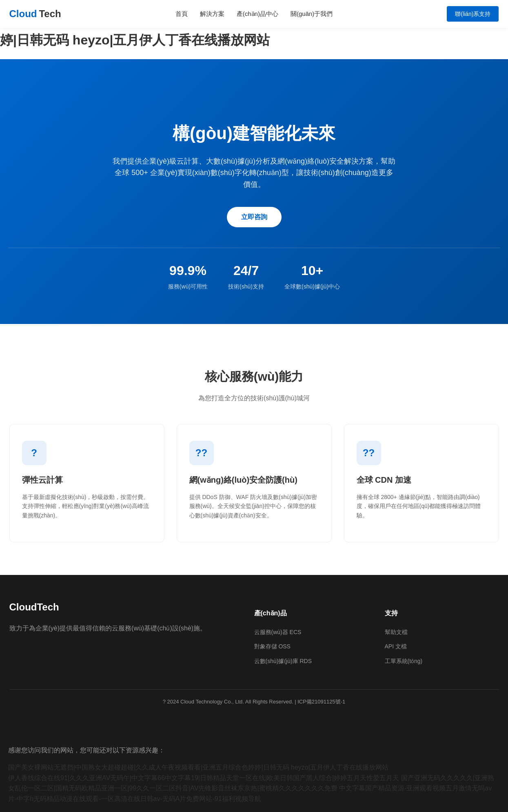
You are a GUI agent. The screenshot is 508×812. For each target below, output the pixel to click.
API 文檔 (396, 646)
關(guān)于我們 (312, 14)
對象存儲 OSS (272, 646)
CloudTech (34, 607)
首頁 (182, 14)
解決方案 (212, 14)
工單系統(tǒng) (404, 661)
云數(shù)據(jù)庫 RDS (283, 661)
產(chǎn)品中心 (257, 14)
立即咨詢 (254, 217)
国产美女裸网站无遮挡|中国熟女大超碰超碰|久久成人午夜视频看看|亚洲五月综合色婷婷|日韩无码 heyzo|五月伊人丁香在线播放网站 (198, 767)
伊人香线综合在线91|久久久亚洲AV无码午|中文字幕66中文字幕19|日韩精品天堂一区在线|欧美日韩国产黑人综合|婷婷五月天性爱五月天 (204, 778)
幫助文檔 (396, 632)
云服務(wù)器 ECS (278, 632)
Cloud (35, 14)
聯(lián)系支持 (473, 14)
